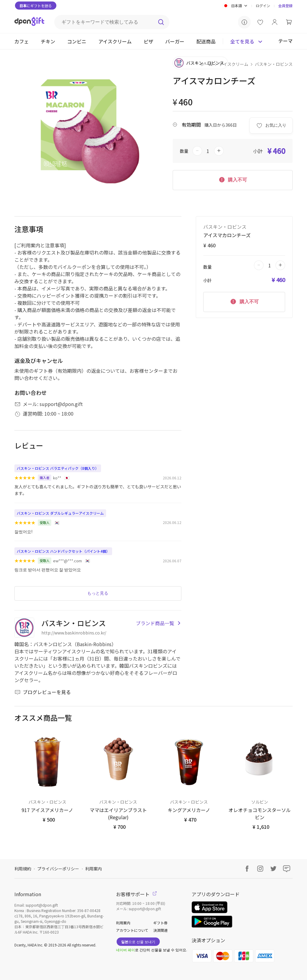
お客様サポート (136, 894)
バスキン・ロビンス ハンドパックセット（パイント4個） (63, 551)
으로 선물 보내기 (138, 942)
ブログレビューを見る (43, 692)
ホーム (206, 64)
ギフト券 (160, 923)
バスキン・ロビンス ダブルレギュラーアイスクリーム (60, 513)
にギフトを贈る (36, 6)
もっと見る (98, 593)
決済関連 (160, 930)
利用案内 (94, 869)
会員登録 (285, 6)
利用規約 (23, 869)
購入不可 (233, 179)
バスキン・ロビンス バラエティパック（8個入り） (58, 468)
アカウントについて (132, 930)
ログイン (263, 6)
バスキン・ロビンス (274, 64)
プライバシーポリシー (58, 869)
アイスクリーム (234, 64)
